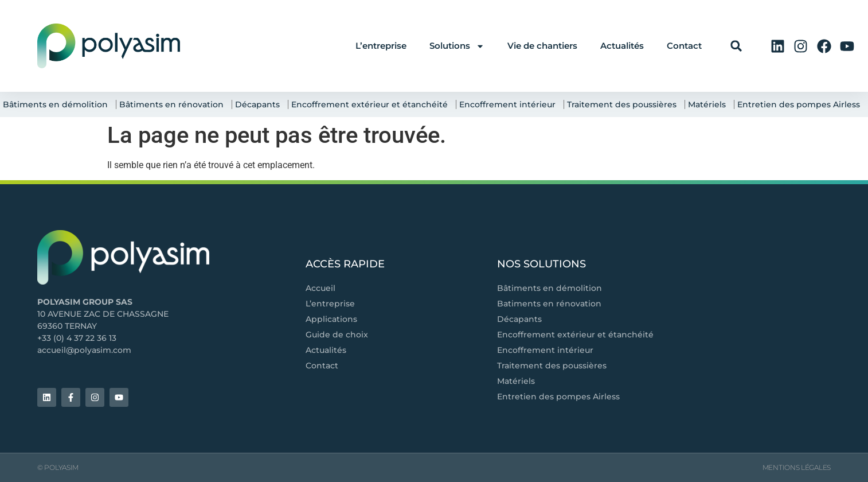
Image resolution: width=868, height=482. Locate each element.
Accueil (320, 288)
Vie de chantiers (542, 46)
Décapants (260, 104)
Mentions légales (797, 467)
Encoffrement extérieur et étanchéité (372, 104)
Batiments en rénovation (549, 304)
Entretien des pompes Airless (801, 104)
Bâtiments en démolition (58, 104)
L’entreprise (381, 46)
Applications (331, 319)
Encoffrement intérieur (510, 104)
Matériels (710, 104)
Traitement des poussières (625, 104)
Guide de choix (337, 335)
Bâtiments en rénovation (174, 104)
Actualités (622, 46)
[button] (736, 46)
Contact (684, 46)
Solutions (457, 46)
